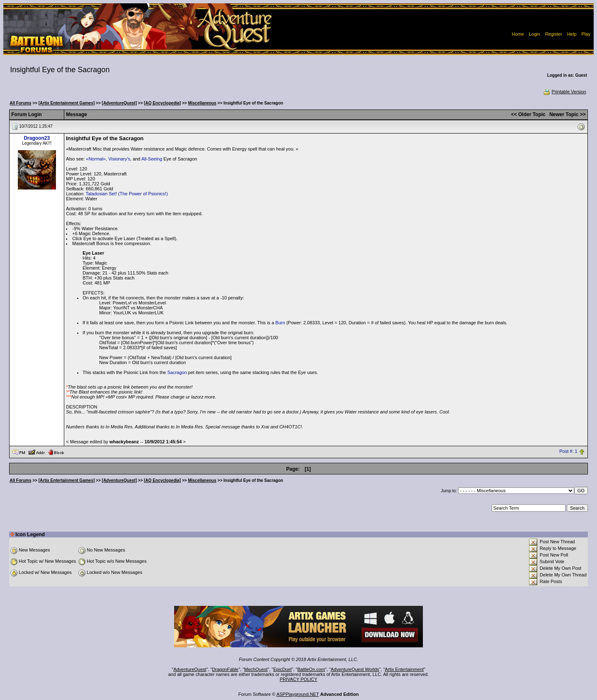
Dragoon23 (37, 138)
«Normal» (96, 159)
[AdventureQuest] (119, 103)
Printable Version (564, 92)
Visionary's (119, 159)
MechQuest (256, 669)
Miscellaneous (202, 103)
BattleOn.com (311, 669)
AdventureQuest (190, 669)
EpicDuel (282, 669)
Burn (280, 323)
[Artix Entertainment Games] (67, 103)
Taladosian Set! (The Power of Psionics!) (127, 194)
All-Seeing (152, 159)
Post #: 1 (568, 452)
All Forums (20, 103)
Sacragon (177, 372)
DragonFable (226, 669)
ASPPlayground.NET (298, 694)
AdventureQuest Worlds (355, 669)
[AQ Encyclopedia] (162, 103)
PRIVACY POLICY (299, 679)
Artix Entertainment (404, 669)
